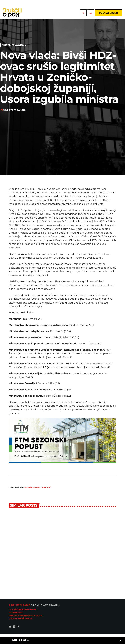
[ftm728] (62, 462)
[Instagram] (14, 627)
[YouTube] (10, 627)
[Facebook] (18, 627)
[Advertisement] (62, 136)
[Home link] (12, 13)
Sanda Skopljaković (38, 488)
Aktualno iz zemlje (14, 45)
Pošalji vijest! (108, 13)
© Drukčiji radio (20, 605)
